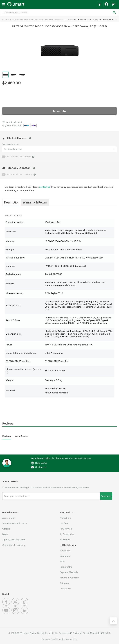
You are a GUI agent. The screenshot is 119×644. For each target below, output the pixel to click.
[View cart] (113, 4)
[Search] (114, 13)
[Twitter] (16, 605)
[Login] (106, 4)
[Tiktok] (25, 605)
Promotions (65, 518)
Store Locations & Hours (15, 523)
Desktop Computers (39, 19)
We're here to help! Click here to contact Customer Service (61, 458)
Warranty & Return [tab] (35, 202)
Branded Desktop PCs (60, 19)
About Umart (9, 518)
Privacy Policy (70, 639)
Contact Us (65, 588)
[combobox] (59, 12)
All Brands (65, 540)
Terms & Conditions (52, 639)
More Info (59, 111)
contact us (45, 187)
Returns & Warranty (69, 578)
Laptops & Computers (19, 19)
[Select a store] (99, 4)
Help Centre (66, 567)
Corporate (65, 556)
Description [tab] (12, 202)
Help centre (41, 463)
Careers (6, 529)
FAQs (62, 561)
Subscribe (106, 496)
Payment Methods (69, 572)
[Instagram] (16, 613)
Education (65, 550)
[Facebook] (7, 605)
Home (4, 19)
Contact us (41, 467)
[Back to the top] (113, 621)
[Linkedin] (25, 613)
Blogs (5, 534)
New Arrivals (66, 529)
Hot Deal (64, 523)
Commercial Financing (14, 545)
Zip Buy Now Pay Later (14, 540)
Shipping (64, 583)
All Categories (67, 534)
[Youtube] (7, 613)
